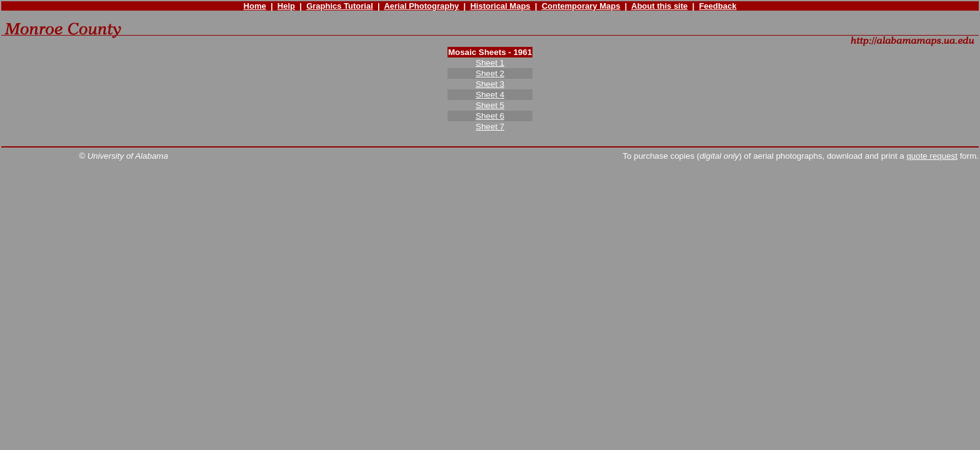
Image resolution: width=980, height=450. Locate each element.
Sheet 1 (490, 63)
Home (255, 6)
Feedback (717, 6)
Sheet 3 (490, 84)
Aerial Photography (421, 6)
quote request (932, 156)
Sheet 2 (490, 73)
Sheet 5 (490, 105)
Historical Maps (500, 6)
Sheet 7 (490, 127)
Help (286, 6)
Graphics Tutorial (340, 6)
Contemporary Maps (581, 6)
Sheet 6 (490, 116)
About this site (659, 6)
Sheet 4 (490, 95)
